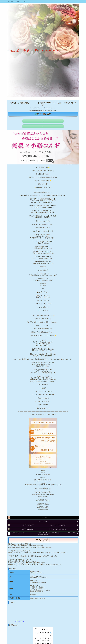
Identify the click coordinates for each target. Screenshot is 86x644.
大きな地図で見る (19, 621)
